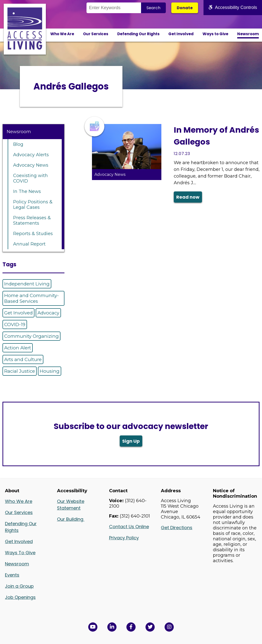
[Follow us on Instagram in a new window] (169, 627)
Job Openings (20, 597)
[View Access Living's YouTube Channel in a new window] (93, 627)
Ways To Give (20, 553)
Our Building (71, 519)
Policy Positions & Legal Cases (33, 205)
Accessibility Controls (233, 7)
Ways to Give (215, 34)
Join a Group (19, 586)
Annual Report (29, 244)
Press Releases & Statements (32, 220)
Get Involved (181, 34)
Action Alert (18, 348)
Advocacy (48, 313)
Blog (18, 144)
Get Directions (177, 528)
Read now (188, 197)
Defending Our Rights (138, 34)
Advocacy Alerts (31, 155)
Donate (185, 8)
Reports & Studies (33, 234)
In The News (27, 191)
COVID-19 (15, 324)
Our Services (96, 34)
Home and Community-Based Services (31, 298)
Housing (50, 371)
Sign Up (131, 441)
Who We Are (62, 34)
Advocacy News (31, 165)
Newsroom (248, 34)
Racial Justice (20, 371)
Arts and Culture (23, 359)
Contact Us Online (129, 527)
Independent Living (27, 284)
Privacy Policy (124, 538)
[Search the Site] (114, 8)
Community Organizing (31, 336)
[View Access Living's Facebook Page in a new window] (131, 627)
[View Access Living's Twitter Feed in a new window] (150, 627)
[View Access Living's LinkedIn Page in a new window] (112, 627)
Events (12, 575)
